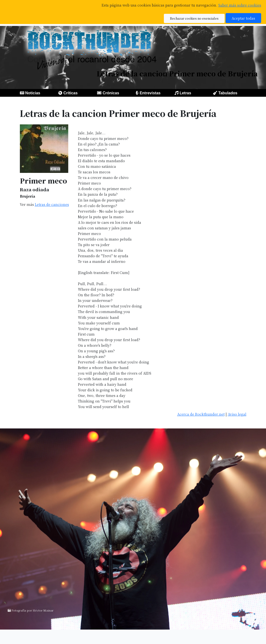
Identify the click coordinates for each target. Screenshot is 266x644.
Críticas (71, 93)
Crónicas (111, 93)
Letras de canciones (52, 204)
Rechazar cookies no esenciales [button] (194, 18)
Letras (185, 93)
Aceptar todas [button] (243, 18)
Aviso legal (237, 414)
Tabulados (228, 93)
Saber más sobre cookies (240, 5)
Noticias (33, 93)
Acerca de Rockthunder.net (201, 414)
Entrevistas (150, 93)
